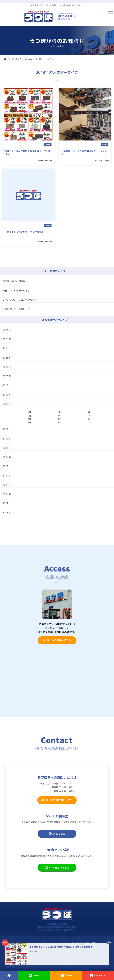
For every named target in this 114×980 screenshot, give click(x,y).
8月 (59, 416)
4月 (89, 419)
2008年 (7, 513)
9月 (29, 416)
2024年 (7, 348)
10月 (88, 412)
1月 (89, 423)
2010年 (7, 494)
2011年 (7, 485)
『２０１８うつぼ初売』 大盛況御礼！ (24, 232)
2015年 (7, 448)
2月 (59, 423)
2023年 (7, 358)
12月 (29, 412)
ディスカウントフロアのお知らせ (20, 300)
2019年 (7, 395)
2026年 (7, 330)
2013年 (7, 466)
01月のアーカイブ (44, 59)
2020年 (7, 385)
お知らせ (17, 59)
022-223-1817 (68, 16)
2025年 (7, 339)
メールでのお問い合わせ (57, 800)
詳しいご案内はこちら (57, 640)
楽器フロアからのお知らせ (16, 290)
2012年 (7, 476)
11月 (59, 412)
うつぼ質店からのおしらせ (16, 309)
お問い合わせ (66, 19)
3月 (29, 423)
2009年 (7, 503)
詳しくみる (57, 834)
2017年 (7, 429)
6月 (29, 419)
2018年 (28, 59)
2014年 (7, 457)
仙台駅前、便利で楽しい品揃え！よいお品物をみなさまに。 (57, 5)
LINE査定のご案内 (57, 867)
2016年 (7, 439)
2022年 (7, 367)
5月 (59, 419)
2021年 (7, 376)
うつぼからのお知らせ (14, 281)
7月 (89, 416)
